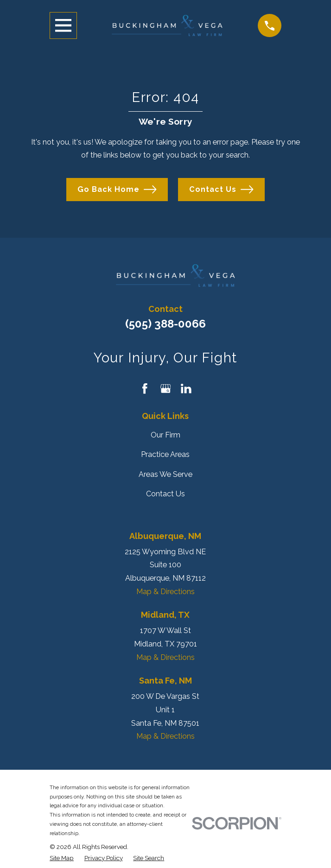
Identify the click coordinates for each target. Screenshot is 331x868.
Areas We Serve (165, 474)
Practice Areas (165, 454)
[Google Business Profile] (166, 389)
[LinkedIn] (186, 389)
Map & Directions (165, 592)
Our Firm (165, 435)
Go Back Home (117, 189)
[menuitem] (62, 858)
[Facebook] (145, 389)
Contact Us (221, 189)
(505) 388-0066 (165, 324)
